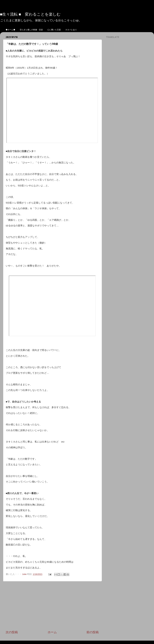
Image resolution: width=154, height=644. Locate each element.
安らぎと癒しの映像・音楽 (31, 30)
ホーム (52, 632)
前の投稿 (93, 632)
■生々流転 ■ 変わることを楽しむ (30, 14)
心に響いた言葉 (54, 30)
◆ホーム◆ (10, 30)
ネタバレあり (71, 30)
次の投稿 (12, 632)
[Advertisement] (52, 606)
